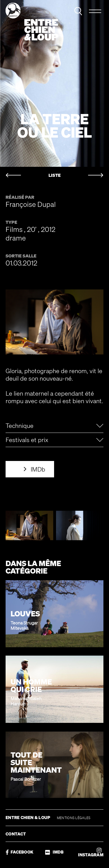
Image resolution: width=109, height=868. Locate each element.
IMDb (38, 469)
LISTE (55, 175)
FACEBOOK (20, 852)
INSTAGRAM (91, 852)
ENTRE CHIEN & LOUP (28, 817)
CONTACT (16, 834)
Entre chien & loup (32, 22)
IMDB (54, 852)
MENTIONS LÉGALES (74, 818)
